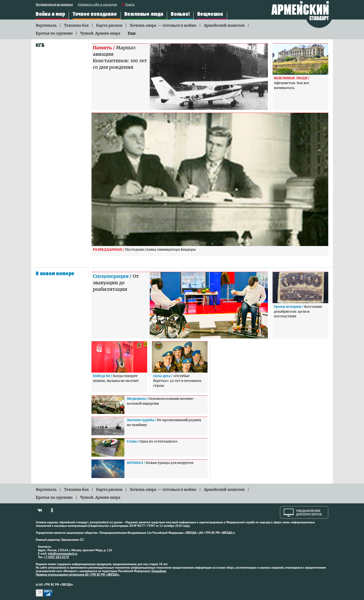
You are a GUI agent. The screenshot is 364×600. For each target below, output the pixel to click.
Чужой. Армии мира (100, 33)
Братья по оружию (54, 33)
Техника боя (76, 25)
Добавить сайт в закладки (97, 5)
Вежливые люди (144, 14)
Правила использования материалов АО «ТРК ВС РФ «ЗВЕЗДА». (78, 575)
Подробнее (159, 571)
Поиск (130, 5)
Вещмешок (210, 14)
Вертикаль (46, 25)
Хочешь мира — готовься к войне (163, 25)
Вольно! (180, 14)
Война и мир (50, 14)
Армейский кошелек (224, 25)
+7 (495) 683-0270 (57, 557)
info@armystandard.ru (62, 554)
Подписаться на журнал (54, 5)
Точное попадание (95, 14)
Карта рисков (109, 25)
